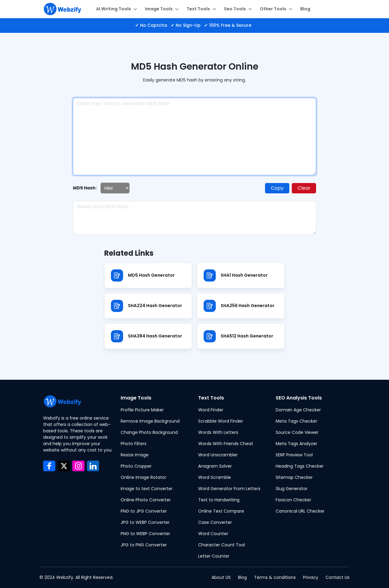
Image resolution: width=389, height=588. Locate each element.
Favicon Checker (293, 500)
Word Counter (213, 534)
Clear (304, 188)
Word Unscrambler (218, 455)
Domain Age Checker (298, 410)
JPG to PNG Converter (144, 545)
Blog (305, 9)
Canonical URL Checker (300, 511)
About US (221, 577)
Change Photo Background (149, 432)
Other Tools (276, 9)
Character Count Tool (222, 545)
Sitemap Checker (294, 477)
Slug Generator (292, 489)
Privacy (311, 577)
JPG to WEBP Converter (145, 522)
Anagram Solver (215, 466)
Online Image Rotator (143, 477)
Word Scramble (215, 477)
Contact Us (337, 577)
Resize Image (135, 455)
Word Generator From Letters (229, 489)
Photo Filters (134, 444)
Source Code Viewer (297, 432)
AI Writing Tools (117, 9)
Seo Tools (238, 9)
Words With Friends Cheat (226, 444)
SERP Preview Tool (294, 455)
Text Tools (201, 9)
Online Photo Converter (146, 500)
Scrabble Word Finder (221, 421)
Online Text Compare (221, 511)
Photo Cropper (136, 466)
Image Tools (162, 9)
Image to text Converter (147, 489)
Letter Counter (214, 556)
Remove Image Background (150, 421)
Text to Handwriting (219, 500)
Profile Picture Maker (142, 410)
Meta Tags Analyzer (296, 444)
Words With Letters (218, 432)
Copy (277, 188)
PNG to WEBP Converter (145, 534)
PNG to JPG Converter (144, 511)
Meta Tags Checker (296, 421)
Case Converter (215, 522)
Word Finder (211, 410)
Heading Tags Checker (300, 466)
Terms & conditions (275, 577)
